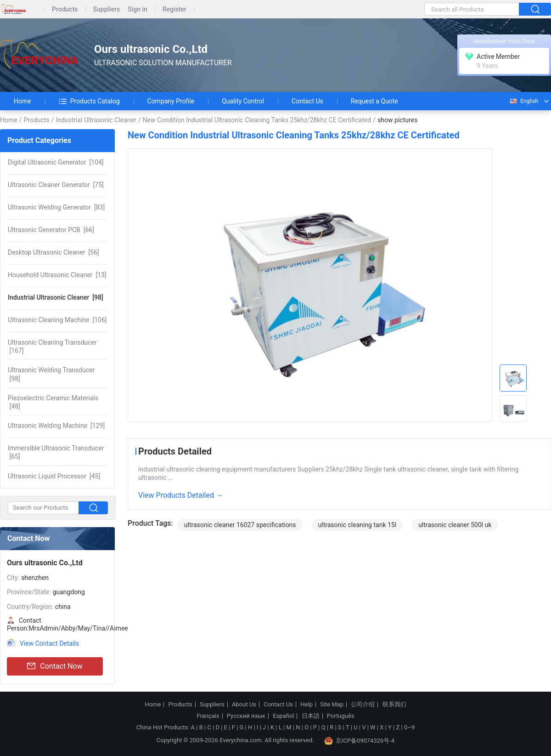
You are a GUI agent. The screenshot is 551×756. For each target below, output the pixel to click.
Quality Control (243, 101)
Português (341, 716)
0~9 (409, 727)
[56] (53, 252)
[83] (56, 207)
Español (283, 716)
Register (174, 9)
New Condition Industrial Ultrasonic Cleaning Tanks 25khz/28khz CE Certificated (257, 120)
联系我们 (394, 705)
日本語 (311, 716)
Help (306, 705)
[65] (56, 452)
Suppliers (107, 9)
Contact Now (55, 666)
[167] (52, 347)
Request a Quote (374, 101)
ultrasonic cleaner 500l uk (455, 525)
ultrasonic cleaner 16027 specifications (240, 525)
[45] (54, 476)
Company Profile (171, 101)
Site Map (332, 705)
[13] (57, 275)
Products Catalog (89, 101)
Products (65, 9)
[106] (57, 320)
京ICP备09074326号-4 (360, 741)
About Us (244, 705)
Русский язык (246, 716)
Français (208, 716)
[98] (56, 297)
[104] (56, 162)
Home (22, 101)
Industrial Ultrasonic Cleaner (96, 120)
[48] (53, 402)
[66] (51, 230)
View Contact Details (49, 643)
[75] (56, 185)
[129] (56, 426)
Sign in (138, 9)
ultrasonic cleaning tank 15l (357, 525)
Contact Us (307, 101)
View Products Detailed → (181, 495)
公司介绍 (363, 705)
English (523, 101)
